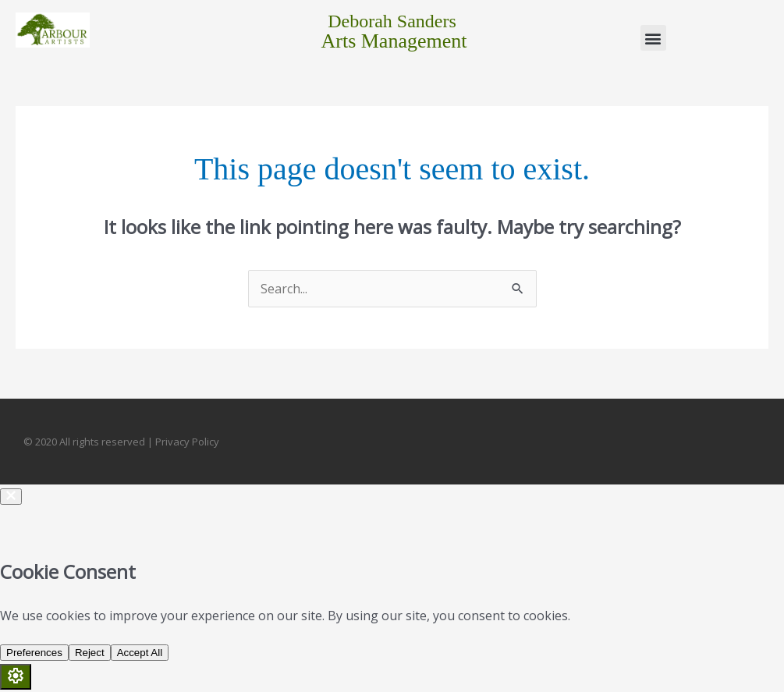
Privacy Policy (187, 442)
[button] (653, 38)
